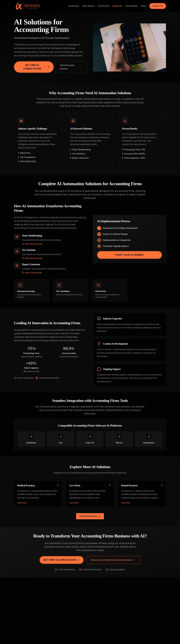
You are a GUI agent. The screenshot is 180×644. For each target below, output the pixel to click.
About (144, 6)
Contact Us (158, 6)
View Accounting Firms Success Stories (113, 560)
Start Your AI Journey (129, 255)
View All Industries (90, 516)
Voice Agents (88, 6)
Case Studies (131, 6)
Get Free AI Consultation (36, 67)
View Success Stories (71, 67)
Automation (73, 6)
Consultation (104, 6)
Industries (117, 6)
